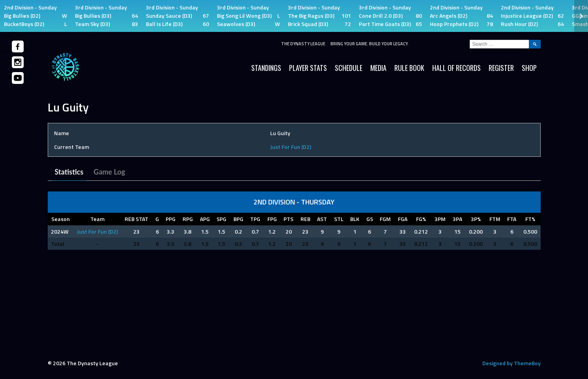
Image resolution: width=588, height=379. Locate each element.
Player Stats (308, 68)
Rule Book (409, 68)
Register (501, 68)
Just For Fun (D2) (291, 147)
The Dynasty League (303, 44)
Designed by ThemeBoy (511, 363)
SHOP (529, 68)
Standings (266, 68)
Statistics (69, 172)
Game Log (109, 172)
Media (378, 68)
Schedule (349, 68)
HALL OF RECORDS (456, 68)
